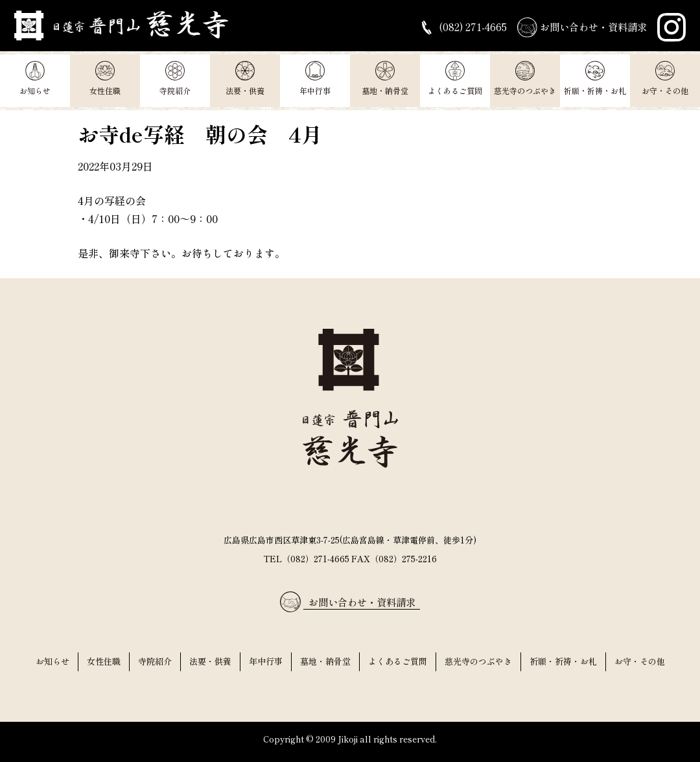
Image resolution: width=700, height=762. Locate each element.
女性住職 (105, 78)
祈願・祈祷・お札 (595, 78)
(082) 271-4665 (453, 28)
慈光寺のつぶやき (525, 78)
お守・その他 (665, 78)
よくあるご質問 (455, 78)
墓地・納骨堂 (385, 78)
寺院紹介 (175, 78)
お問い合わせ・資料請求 (578, 28)
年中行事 (315, 78)
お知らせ (35, 78)
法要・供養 (245, 78)
